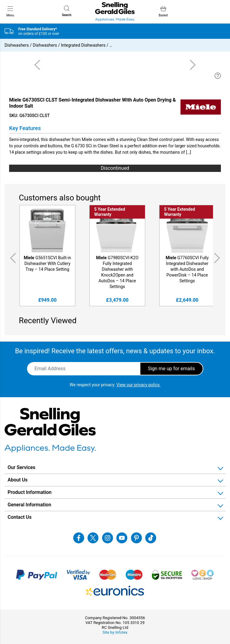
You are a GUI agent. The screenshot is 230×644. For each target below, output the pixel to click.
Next (218, 258)
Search (67, 11)
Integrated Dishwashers (83, 45)
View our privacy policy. (138, 385)
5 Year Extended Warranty (110, 212)
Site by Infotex (115, 632)
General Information (29, 505)
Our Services (21, 467)
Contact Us (20, 517)
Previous (12, 258)
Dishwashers (17, 45)
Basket (163, 11)
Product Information (30, 492)
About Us (18, 480)
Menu (10, 11)
